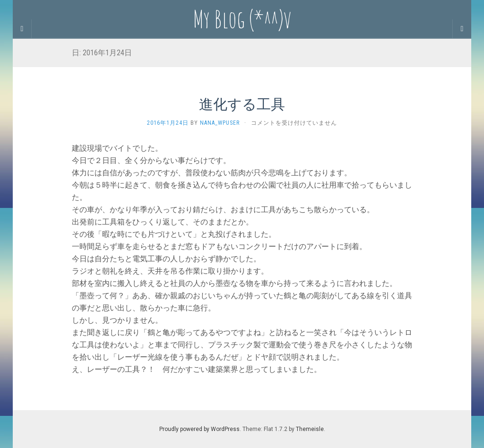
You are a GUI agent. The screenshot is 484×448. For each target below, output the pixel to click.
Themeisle (310, 429)
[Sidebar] (22, 29)
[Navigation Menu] (462, 29)
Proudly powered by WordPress (199, 429)
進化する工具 (242, 104)
